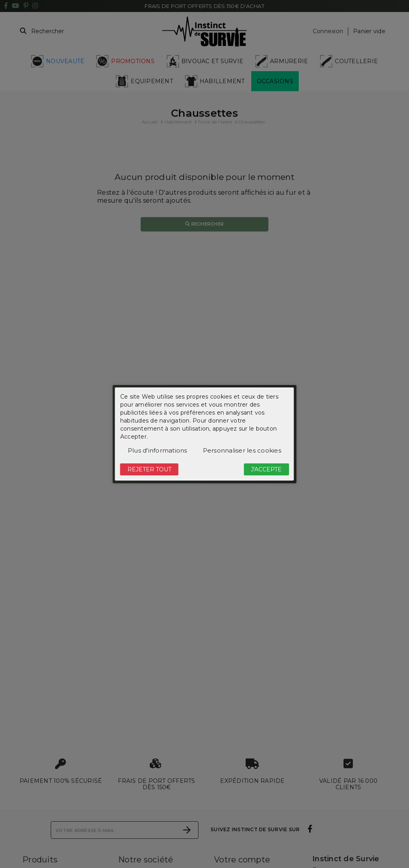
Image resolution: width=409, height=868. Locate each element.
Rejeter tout (149, 469)
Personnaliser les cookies (242, 450)
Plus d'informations (158, 450)
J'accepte (266, 469)
